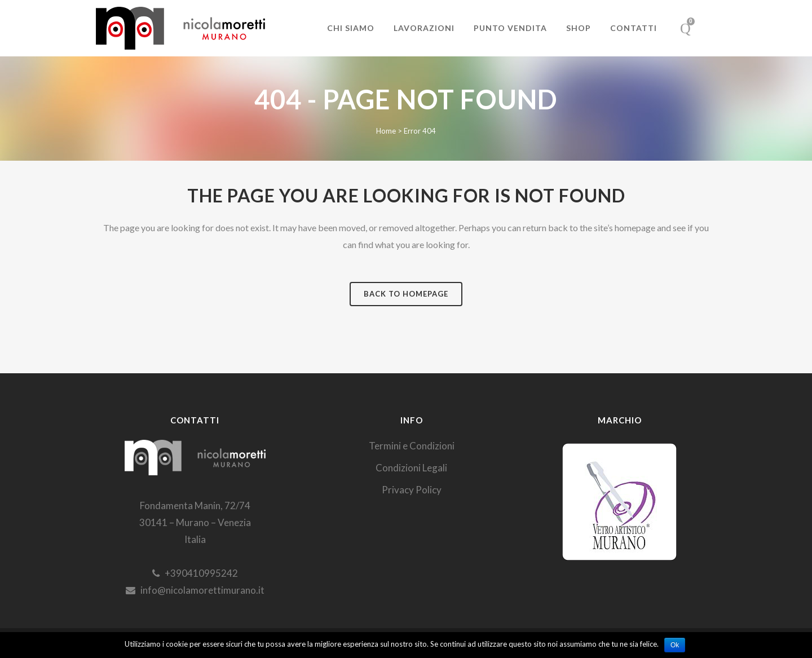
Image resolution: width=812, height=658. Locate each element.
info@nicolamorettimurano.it (195, 590)
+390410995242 (195, 573)
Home (386, 131)
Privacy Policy (412, 490)
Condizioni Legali (411, 468)
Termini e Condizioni (412, 446)
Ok (675, 645)
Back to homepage (406, 294)
